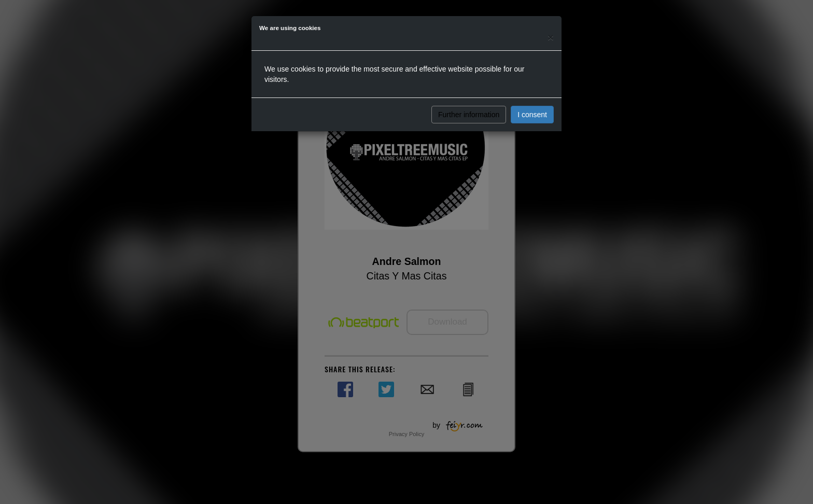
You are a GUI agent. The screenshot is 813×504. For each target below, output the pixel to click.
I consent (532, 115)
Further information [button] (469, 115)
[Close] (551, 37)
